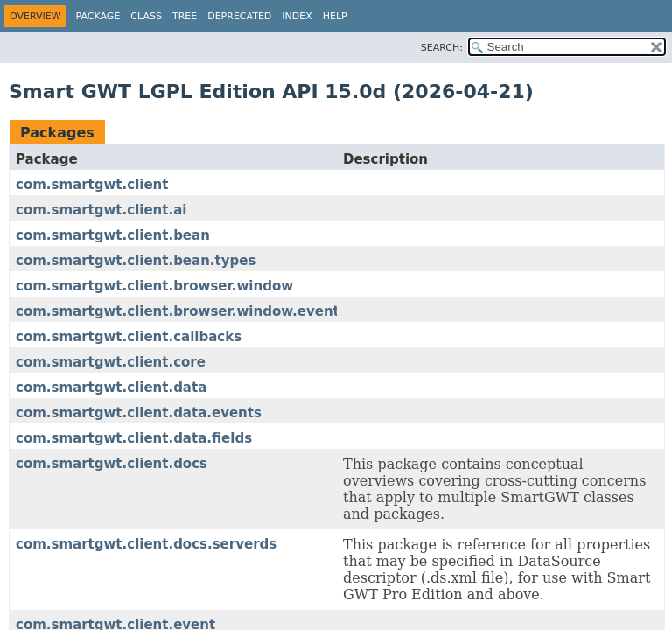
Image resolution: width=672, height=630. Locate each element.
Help (335, 16)
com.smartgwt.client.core (111, 362)
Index (297, 16)
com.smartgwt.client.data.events (139, 413)
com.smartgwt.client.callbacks (129, 337)
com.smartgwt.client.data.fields (134, 438)
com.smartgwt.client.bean (113, 235)
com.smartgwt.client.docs (112, 464)
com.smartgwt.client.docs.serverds (146, 544)
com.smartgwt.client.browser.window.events (182, 311)
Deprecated (239, 16)
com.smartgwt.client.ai (101, 210)
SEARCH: (442, 48)
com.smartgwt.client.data (111, 388)
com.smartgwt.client (92, 185)
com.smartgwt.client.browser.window (154, 286)
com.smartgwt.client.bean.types (136, 261)
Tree (185, 16)
